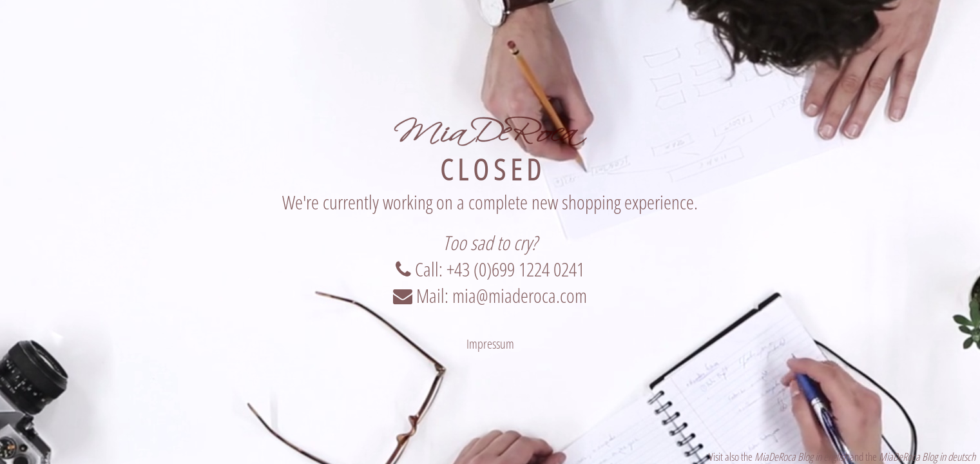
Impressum (490, 344)
